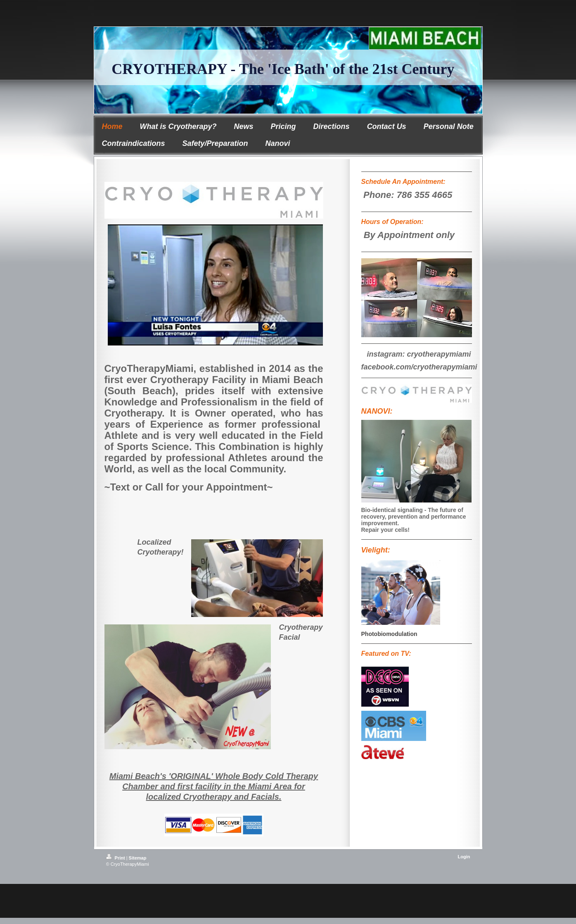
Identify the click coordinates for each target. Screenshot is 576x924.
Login (464, 857)
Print (116, 858)
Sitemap (138, 858)
